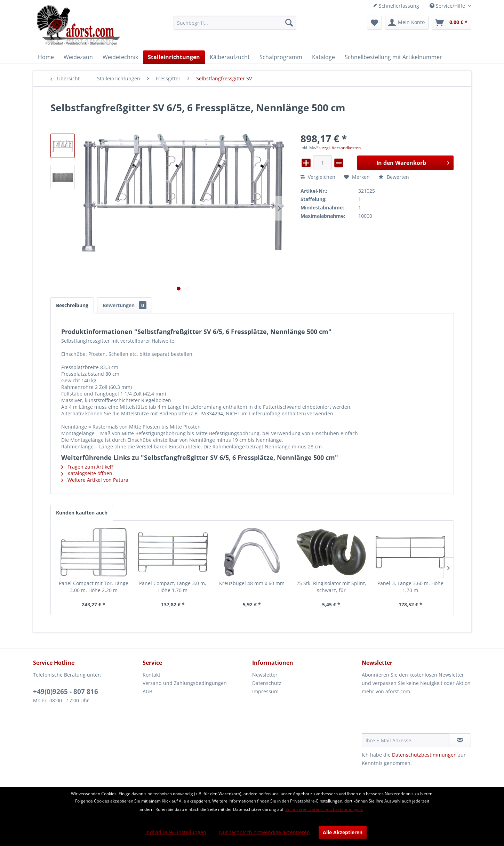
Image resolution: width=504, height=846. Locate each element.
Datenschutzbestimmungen (424, 755)
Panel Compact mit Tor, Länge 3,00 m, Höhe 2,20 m (94, 587)
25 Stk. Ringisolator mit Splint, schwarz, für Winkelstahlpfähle (331, 587)
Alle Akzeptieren (343, 832)
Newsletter (265, 675)
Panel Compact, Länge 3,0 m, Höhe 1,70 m (173, 587)
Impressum (265, 691)
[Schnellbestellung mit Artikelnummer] (393, 57)
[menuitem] (235, 23)
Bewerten (394, 177)
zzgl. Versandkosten (341, 148)
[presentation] (415, 716)
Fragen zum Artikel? (87, 467)
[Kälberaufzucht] (230, 57)
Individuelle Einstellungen (176, 832)
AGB (147, 691)
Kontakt (151, 675)
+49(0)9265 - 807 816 (66, 692)
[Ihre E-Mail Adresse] (406, 740)
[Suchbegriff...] (235, 23)
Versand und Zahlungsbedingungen (185, 683)
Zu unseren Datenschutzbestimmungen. (324, 809)
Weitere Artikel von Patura (95, 480)
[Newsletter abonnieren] (460, 740)
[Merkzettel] (374, 23)
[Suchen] (289, 23)
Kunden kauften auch (82, 513)
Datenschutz (267, 683)
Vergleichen (318, 177)
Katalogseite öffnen (87, 473)
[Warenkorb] (451, 23)
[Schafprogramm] (281, 57)
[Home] (46, 57)
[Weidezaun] (78, 57)
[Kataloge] (323, 57)
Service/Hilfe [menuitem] (448, 6)
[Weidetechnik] (120, 57)
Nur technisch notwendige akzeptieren (265, 832)
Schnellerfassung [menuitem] (396, 6)
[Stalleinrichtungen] (174, 57)
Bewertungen (125, 305)
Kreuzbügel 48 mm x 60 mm (252, 583)
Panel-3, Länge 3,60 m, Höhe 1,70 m (410, 587)
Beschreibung (72, 305)
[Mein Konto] (407, 23)
